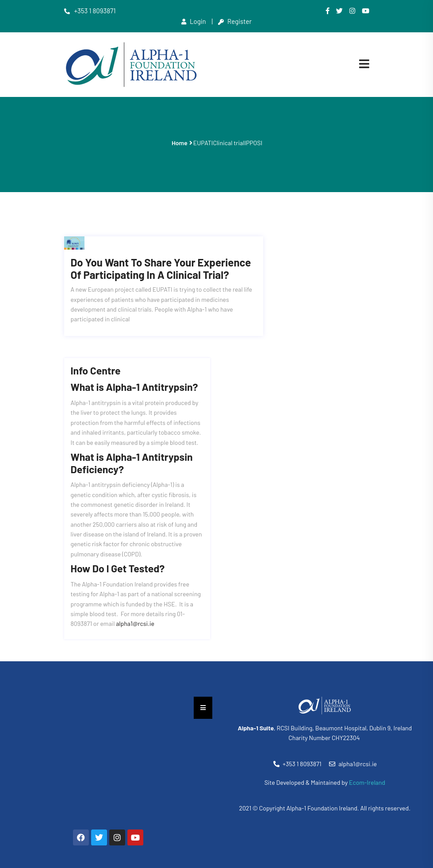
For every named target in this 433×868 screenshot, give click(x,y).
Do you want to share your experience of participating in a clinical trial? (161, 256)
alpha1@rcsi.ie (135, 611)
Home (180, 143)
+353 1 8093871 (90, 11)
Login (194, 21)
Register (235, 21)
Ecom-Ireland (367, 770)
